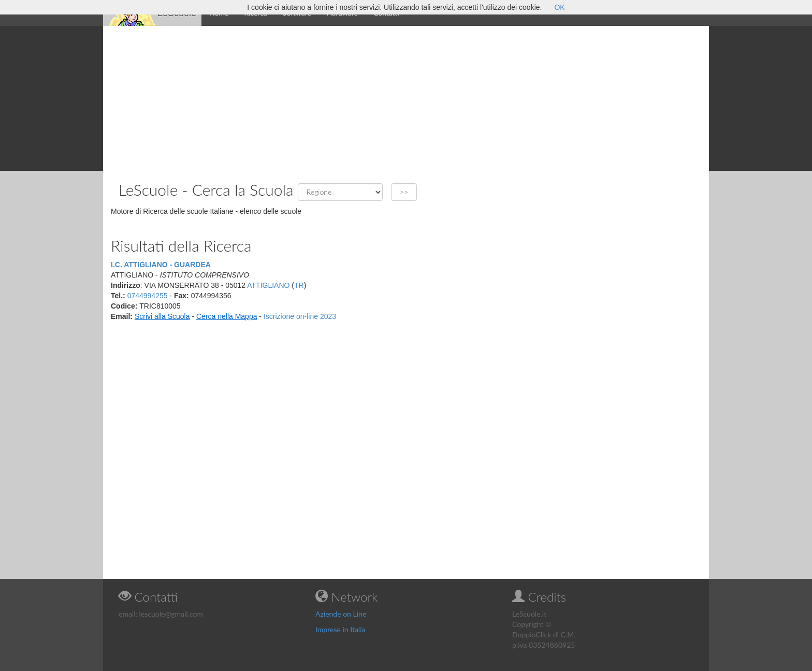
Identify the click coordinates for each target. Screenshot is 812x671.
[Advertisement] (406, 98)
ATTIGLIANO (268, 285)
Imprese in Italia (340, 629)
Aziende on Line (341, 614)
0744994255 (148, 296)
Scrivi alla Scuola (162, 316)
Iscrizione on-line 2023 (300, 316)
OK (559, 7)
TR (299, 285)
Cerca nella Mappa (227, 316)
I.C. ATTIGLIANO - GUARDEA (161, 265)
